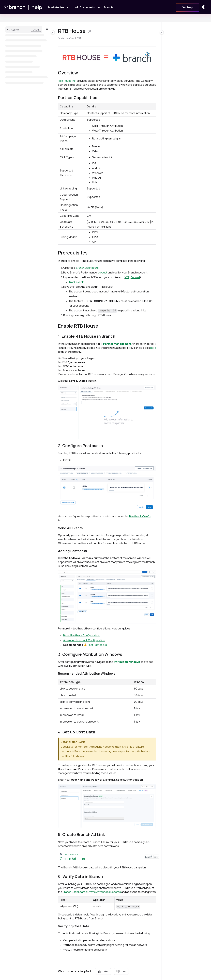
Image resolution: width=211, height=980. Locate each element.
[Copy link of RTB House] (89, 31)
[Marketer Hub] (56, 7)
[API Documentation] (87, 7)
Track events (77, 282)
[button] (24, 30)
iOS (127, 277)
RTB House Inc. (67, 81)
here (153, 348)
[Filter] (47, 30)
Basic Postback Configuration (81, 635)
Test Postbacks (97, 645)
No (121, 971)
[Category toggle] (53, 32)
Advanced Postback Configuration (84, 640)
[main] (107, 501)
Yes (103, 971)
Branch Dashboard (87, 268)
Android (135, 277)
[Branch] (108, 7)
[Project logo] (23, 7)
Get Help (187, 7)
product (102, 272)
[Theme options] (204, 7)
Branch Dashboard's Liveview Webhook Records (92, 892)
